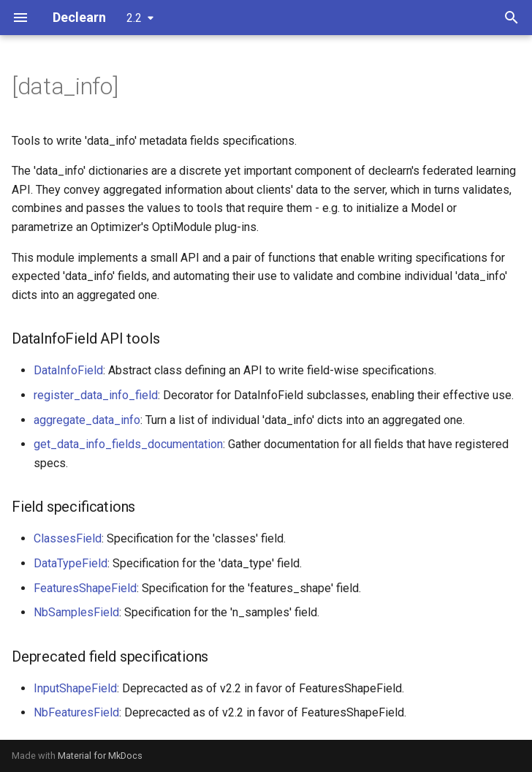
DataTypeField (71, 563)
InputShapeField (75, 688)
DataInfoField (68, 370)
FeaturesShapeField (85, 588)
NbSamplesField (76, 612)
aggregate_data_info (87, 420)
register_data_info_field (96, 395)
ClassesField (68, 538)
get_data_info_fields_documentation (128, 444)
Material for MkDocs (100, 756)
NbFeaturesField (76, 712)
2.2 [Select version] (134, 18)
